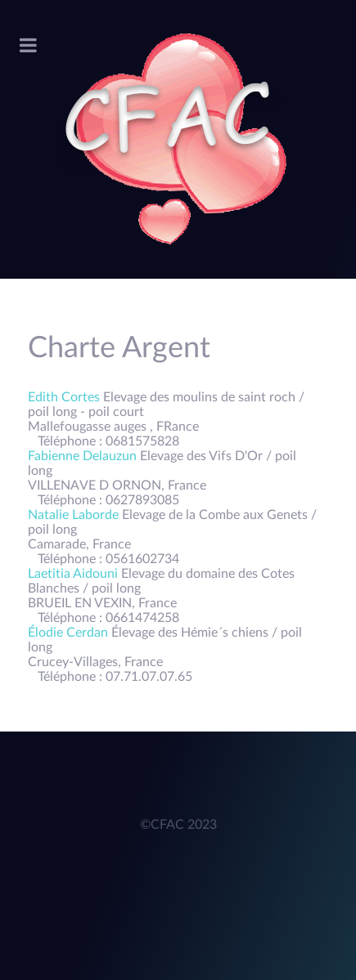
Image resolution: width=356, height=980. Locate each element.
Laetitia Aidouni (74, 574)
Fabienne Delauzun (84, 456)
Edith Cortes (65, 397)
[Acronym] (178, 139)
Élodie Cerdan (70, 633)
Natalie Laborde (75, 515)
